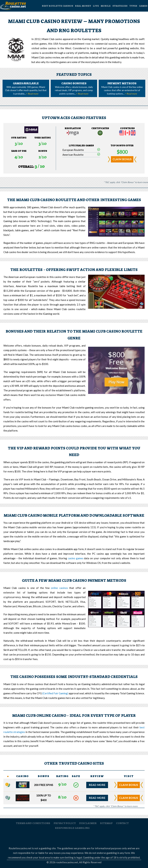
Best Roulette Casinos (57, 6)
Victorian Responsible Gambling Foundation (116, 838)
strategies (120, 6)
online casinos (59, 588)
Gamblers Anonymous (49, 838)
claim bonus (122, 159)
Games (143, 6)
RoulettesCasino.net (30, 838)
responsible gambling (72, 828)
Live (96, 6)
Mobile (106, 6)
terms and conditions (33, 823)
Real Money (83, 6)
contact (122, 823)
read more (97, 785)
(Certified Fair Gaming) (55, 693)
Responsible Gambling (90, 838)
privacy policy (65, 823)
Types (133, 6)
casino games (76, 558)
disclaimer (88, 823)
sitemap (106, 823)
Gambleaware (70, 838)
